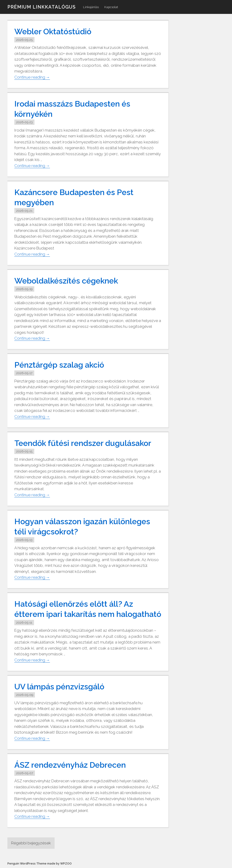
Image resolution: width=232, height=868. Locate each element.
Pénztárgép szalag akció (59, 365)
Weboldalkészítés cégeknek (66, 281)
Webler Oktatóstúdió (53, 32)
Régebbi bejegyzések (31, 843)
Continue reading (32, 77)
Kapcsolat (111, 7)
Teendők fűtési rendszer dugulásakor (83, 443)
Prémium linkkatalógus (42, 7)
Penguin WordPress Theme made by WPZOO (40, 863)
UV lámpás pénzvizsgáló (59, 687)
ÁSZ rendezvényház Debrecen (70, 765)
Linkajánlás (91, 7)
